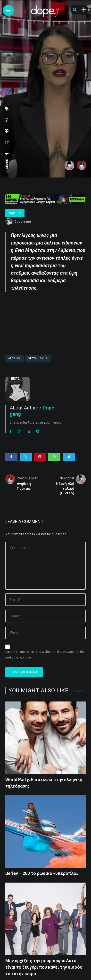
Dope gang (23, 222)
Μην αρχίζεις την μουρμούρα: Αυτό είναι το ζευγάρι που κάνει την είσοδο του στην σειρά (44, 967)
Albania (15, 358)
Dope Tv (15, 213)
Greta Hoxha (38, 358)
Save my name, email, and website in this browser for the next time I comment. (45, 655)
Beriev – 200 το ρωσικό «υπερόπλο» (42, 873)
